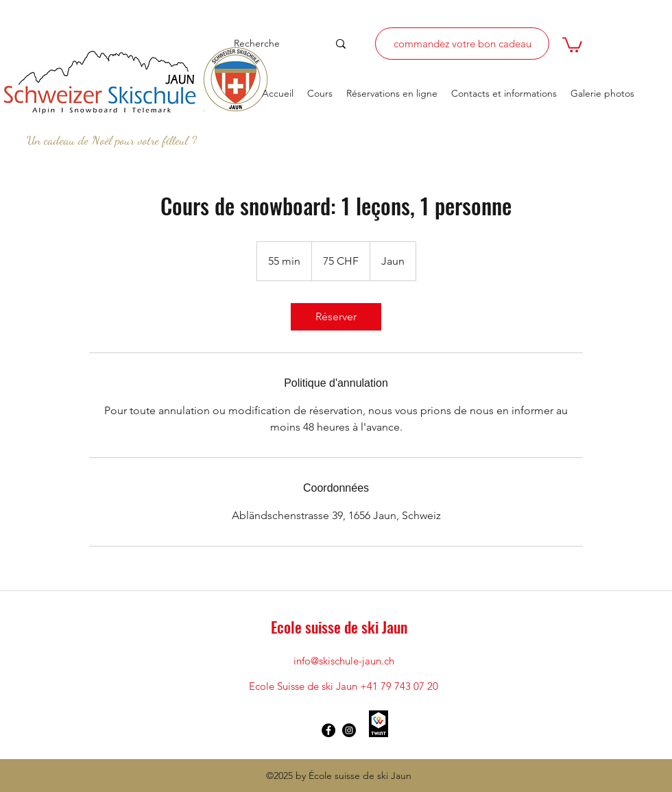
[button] (572, 44)
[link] (336, 317)
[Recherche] (269, 44)
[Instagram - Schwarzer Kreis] (349, 730)
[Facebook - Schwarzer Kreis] (328, 730)
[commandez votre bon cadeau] (462, 44)
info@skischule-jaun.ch (344, 661)
